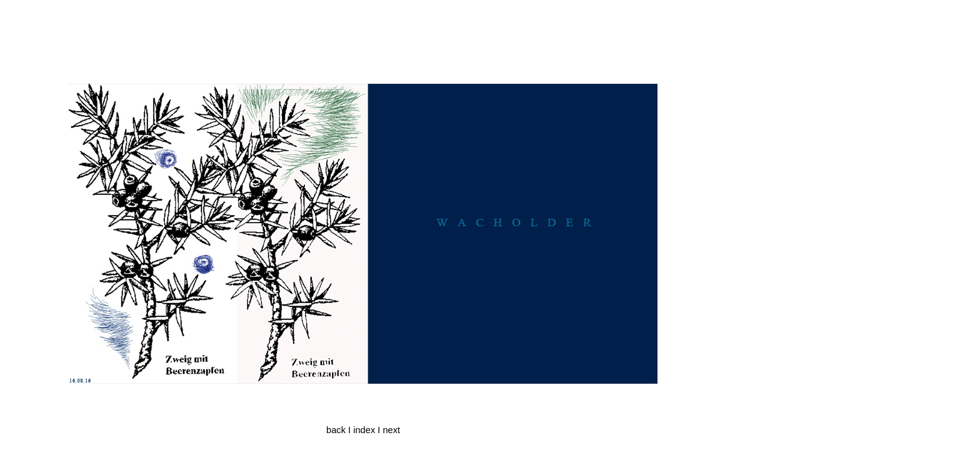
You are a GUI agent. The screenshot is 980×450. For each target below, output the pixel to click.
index (364, 430)
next (391, 430)
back (336, 430)
